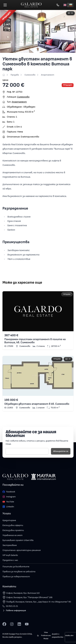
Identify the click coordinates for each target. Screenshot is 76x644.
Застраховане (10, 545)
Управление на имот (13, 535)
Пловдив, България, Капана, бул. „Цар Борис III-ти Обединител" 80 (39, 602)
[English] (65, 5)
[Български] (71, 5)
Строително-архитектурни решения (22, 550)
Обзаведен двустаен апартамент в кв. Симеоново (37, 404)
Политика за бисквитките (16, 567)
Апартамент (48, 75)
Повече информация (14, 610)
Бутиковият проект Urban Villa (18, 540)
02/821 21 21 (10, 606)
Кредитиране (9, 520)
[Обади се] (58, 5)
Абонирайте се (61, 451)
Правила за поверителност (16, 577)
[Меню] (5, 5)
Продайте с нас (10, 560)
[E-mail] (27, 451)
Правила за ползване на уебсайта (19, 572)
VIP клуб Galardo (10, 555)
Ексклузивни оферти (13, 525)
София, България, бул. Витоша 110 (23, 593)
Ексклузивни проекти (13, 530)
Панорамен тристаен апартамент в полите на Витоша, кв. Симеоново (35, 341)
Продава (15, 75)
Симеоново (30, 75)
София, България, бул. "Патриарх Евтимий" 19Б (29, 597)
